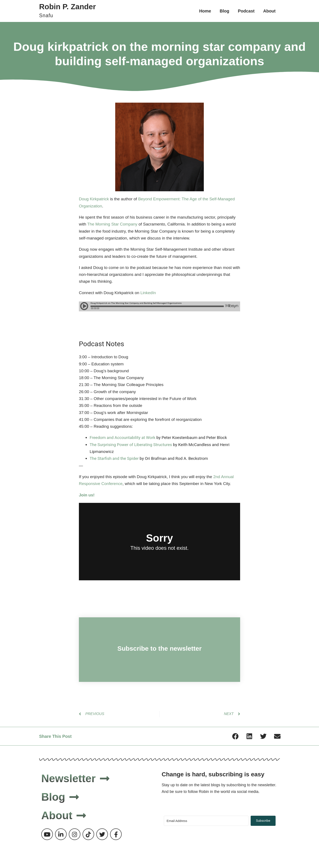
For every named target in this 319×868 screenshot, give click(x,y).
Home (205, 11)
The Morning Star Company (112, 224)
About (269, 11)
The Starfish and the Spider (114, 458)
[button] (235, 736)
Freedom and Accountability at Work (123, 438)
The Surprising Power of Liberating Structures (131, 445)
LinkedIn (148, 293)
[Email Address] (206, 821)
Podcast (246, 11)
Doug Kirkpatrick (94, 199)
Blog (224, 11)
